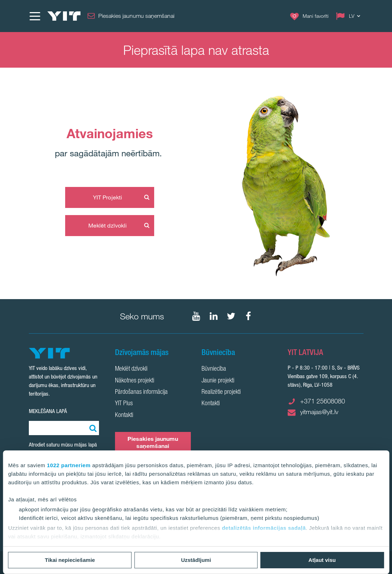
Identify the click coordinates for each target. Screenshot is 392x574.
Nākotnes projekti (135, 381)
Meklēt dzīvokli (108, 225)
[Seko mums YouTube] (196, 316)
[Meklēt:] (92, 428)
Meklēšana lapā (48, 411)
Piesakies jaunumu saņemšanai (153, 442)
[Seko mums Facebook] (249, 316)
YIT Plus (124, 404)
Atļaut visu (322, 560)
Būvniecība (214, 369)
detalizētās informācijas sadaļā (264, 528)
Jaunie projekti (218, 381)
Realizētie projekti (221, 392)
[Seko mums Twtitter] (231, 316)
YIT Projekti (108, 197)
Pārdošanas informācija (141, 392)
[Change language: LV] (350, 16)
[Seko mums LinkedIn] (214, 316)
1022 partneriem (69, 465)
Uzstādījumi (196, 560)
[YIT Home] (64, 16)
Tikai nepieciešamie (70, 560)
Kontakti (124, 416)
